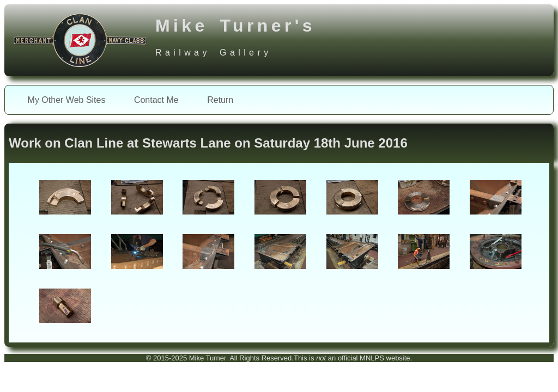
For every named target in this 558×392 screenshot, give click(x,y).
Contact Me (156, 100)
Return (220, 100)
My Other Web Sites (67, 100)
